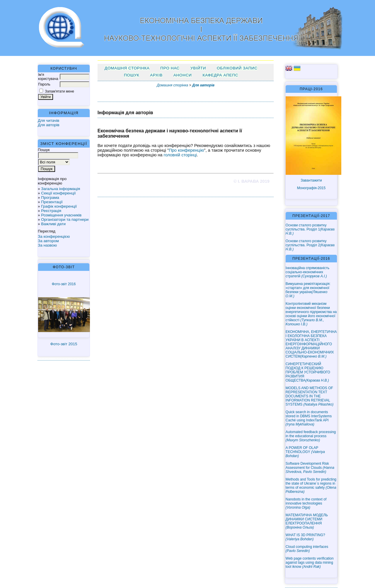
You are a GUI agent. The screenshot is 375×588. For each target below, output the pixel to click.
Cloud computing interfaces (307, 549)
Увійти (198, 68)
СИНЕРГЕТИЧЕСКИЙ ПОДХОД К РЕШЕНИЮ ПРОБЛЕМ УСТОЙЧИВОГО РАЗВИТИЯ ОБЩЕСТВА (308, 372)
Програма (50, 198)
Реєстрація (51, 211)
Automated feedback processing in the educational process (311, 436)
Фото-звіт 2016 (64, 284)
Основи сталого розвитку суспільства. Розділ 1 (310, 229)
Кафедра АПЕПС (220, 75)
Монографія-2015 (311, 188)
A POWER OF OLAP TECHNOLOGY (305, 452)
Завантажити (311, 180)
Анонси (183, 75)
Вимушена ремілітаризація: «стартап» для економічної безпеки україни (308, 290)
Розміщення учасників (61, 215)
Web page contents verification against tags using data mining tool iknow (310, 563)
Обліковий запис (237, 68)
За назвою (47, 245)
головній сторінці (180, 155)
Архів (156, 75)
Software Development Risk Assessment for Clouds (310, 468)
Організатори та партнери (65, 219)
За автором (48, 241)
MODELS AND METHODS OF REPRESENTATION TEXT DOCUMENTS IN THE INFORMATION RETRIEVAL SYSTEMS (310, 396)
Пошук (132, 75)
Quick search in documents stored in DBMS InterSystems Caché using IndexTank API (309, 418)
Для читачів (48, 120)
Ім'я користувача (48, 77)
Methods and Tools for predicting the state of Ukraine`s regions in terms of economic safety (311, 486)
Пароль (44, 84)
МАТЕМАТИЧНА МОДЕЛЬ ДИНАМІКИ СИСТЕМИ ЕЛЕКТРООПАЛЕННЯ (307, 521)
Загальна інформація (60, 189)
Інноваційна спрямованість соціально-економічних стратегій (307, 272)
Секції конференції (58, 193)
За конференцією (54, 236)
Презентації (52, 202)
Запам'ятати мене (59, 91)
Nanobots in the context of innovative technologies (306, 503)
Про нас (170, 68)
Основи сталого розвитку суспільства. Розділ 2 (310, 245)
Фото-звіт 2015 (64, 344)
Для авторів (49, 125)
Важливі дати (53, 224)
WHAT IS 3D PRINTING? (305, 537)
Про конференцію (186, 150)
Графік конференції (59, 206)
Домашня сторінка (127, 68)
